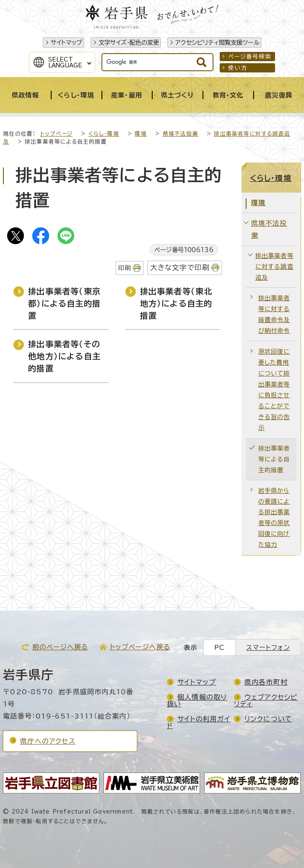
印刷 (125, 268)
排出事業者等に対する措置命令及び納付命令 (274, 314)
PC (220, 648)
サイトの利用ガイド (199, 722)
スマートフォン (268, 648)
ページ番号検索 (250, 57)
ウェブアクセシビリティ (266, 701)
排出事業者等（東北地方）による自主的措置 (176, 303)
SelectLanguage (65, 62)
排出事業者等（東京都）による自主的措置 (64, 303)
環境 (140, 134)
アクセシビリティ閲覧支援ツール (217, 42)
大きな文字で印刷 (180, 267)
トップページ (56, 134)
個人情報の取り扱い (197, 701)
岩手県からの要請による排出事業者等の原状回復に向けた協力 (274, 518)
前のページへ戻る (60, 647)
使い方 (238, 68)
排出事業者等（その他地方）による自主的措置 (64, 356)
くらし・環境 (104, 134)
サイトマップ (66, 42)
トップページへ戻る (140, 647)
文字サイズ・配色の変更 (129, 42)
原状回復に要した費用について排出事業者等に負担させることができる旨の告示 (274, 389)
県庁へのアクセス (48, 741)
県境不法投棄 (181, 134)
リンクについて (268, 719)
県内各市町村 (266, 682)
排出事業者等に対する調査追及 (274, 267)
